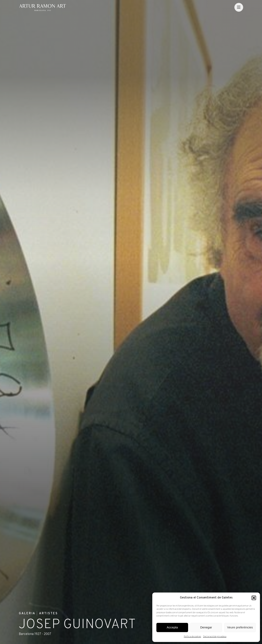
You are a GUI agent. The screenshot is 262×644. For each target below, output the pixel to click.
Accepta (172, 627)
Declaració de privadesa (215, 637)
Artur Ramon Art (43, 7)
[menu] (239, 7)
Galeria (27, 614)
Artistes (49, 614)
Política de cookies (192, 637)
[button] (254, 598)
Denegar (206, 627)
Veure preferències (240, 627)
